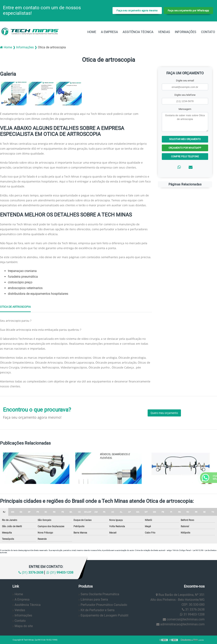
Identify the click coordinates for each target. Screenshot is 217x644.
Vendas (164, 32)
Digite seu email (185, 81)
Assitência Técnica (138, 32)
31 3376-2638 (193, 609)
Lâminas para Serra (94, 599)
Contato (208, 32)
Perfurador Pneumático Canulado (104, 605)
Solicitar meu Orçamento (185, 139)
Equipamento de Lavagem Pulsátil (104, 615)
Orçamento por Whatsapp (185, 148)
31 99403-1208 (192, 614)
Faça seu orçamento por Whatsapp (188, 11)
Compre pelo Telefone (185, 157)
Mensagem (185, 109)
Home (92, 32)
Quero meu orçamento (164, 413)
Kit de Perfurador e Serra (98, 610)
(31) (31, 573)
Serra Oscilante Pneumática (100, 594)
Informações (186, 32)
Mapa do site (24, 626)
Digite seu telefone (185, 95)
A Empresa (109, 32)
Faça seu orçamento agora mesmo (137, 11)
